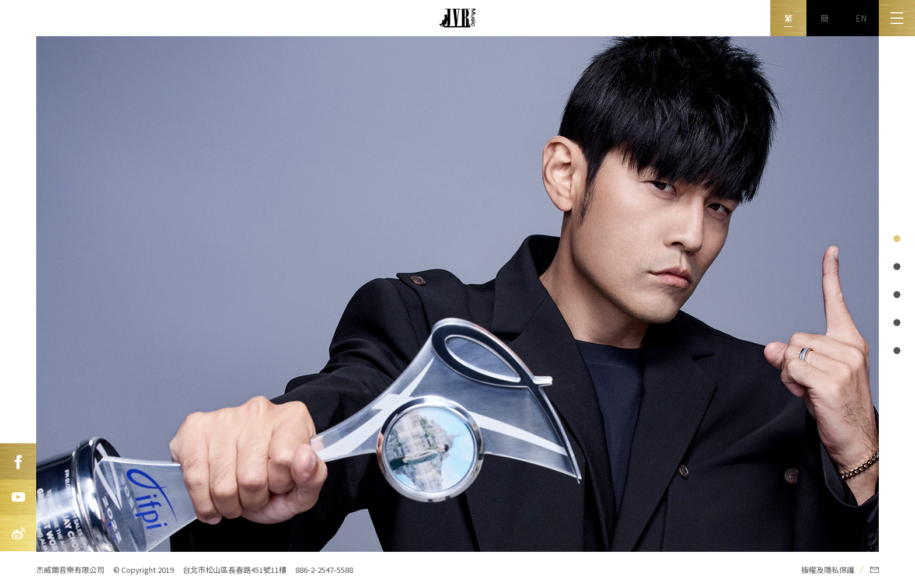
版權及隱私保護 (828, 570)
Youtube (18, 498)
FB (18, 461)
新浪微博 (18, 534)
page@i (897, 239)
